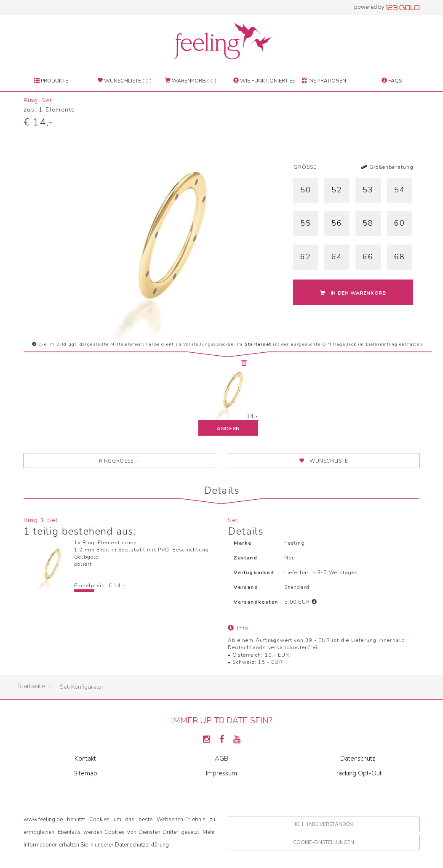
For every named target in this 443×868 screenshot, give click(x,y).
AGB (221, 759)
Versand (246, 587)
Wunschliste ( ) (124, 81)
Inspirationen (324, 81)
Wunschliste (323, 461)
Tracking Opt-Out (358, 773)
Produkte (51, 81)
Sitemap (85, 773)
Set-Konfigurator (82, 687)
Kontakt (85, 759)
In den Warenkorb (353, 293)
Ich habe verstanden (324, 824)
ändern (228, 429)
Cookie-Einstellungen (324, 842)
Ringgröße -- (120, 461)
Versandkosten (256, 602)
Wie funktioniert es (264, 81)
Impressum (221, 773)
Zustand (245, 558)
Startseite (31, 686)
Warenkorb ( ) (191, 81)
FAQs (392, 81)
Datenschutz (358, 759)
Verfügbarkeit (254, 572)
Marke (243, 543)
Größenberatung (387, 167)
